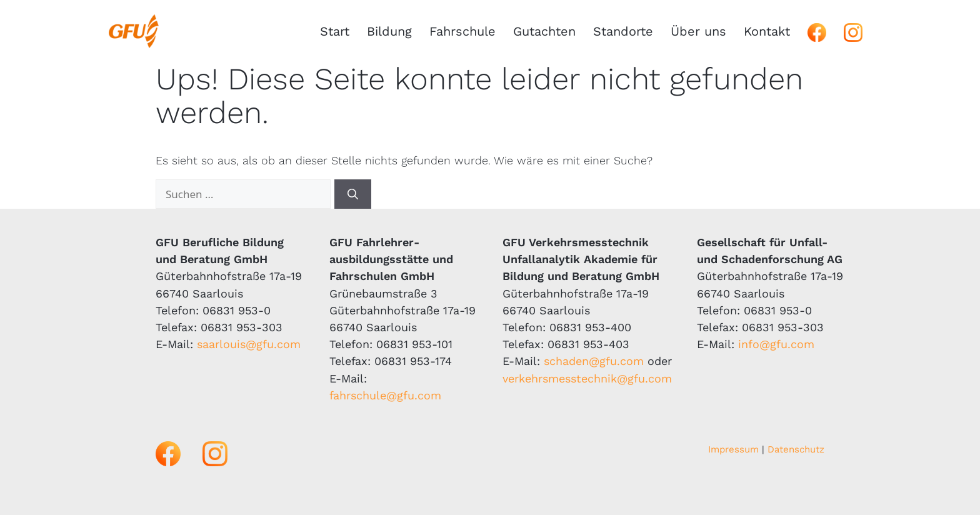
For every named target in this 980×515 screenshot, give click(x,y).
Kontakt (767, 31)
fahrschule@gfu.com (385, 395)
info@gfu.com (776, 344)
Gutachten (544, 31)
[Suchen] (353, 194)
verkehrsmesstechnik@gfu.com (587, 378)
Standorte (623, 31)
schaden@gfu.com (594, 361)
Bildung (389, 31)
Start (335, 31)
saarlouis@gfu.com (249, 344)
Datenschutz (796, 449)
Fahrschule (462, 31)
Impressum (733, 449)
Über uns (698, 31)
